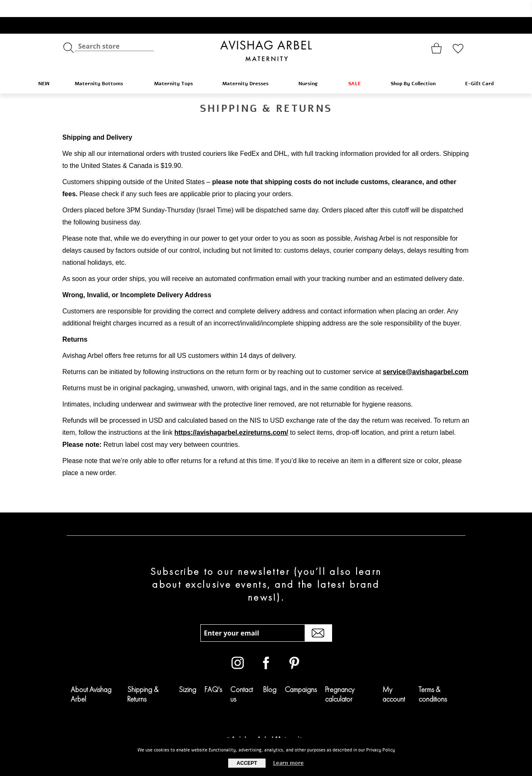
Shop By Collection (417, 66)
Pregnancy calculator (340, 677)
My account (394, 677)
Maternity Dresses (249, 66)
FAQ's (213, 672)
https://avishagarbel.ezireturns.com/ (231, 415)
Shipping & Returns (143, 677)
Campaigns (301, 672)
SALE (358, 66)
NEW (44, 67)
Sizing (187, 672)
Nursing (313, 66)
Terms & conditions (433, 677)
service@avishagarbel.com (426, 355)
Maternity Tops (177, 66)
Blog (270, 672)
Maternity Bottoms (103, 66)
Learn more (288, 763)
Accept (247, 763)
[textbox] (114, 29)
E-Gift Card (479, 67)
